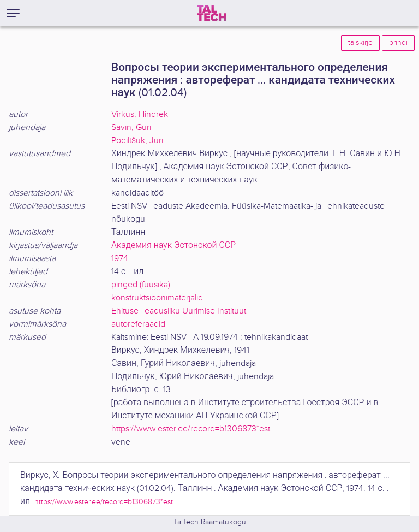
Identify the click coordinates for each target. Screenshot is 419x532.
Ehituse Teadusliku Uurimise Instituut (179, 311)
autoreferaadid (138, 324)
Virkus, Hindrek (140, 114)
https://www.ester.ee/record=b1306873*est (191, 429)
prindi (398, 43)
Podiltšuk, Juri (137, 141)
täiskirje (360, 43)
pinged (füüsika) (141, 285)
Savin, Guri (131, 128)
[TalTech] (212, 13)
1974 (120, 259)
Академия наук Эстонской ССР (173, 246)
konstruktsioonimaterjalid (157, 298)
